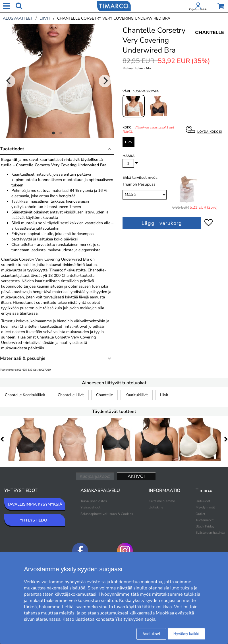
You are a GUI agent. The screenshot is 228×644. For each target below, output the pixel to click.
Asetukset (151, 634)
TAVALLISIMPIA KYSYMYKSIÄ (35, 504)
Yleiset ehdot (90, 507)
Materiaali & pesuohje (23, 358)
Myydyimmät (205, 507)
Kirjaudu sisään (198, 9)
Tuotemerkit (205, 520)
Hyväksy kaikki (186, 634)
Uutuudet (203, 501)
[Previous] (9, 81)
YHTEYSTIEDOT (35, 520)
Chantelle (104, 395)
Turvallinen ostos (94, 501)
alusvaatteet (18, 18)
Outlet (200, 514)
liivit (45, 18)
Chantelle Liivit (71, 395)
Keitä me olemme (162, 501)
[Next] (105, 81)
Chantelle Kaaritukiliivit (25, 395)
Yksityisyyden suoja (135, 619)
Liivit (164, 395)
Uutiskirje (156, 507)
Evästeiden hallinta (210, 533)
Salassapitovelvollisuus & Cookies (107, 514)
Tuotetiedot (12, 149)
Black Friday (205, 526)
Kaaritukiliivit (137, 395)
